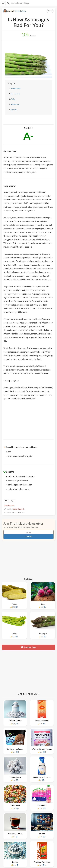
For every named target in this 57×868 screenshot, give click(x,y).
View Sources (9, 505)
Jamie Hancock (18, 509)
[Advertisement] (29, 418)
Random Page (29, 647)
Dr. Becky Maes (21, 11)
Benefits (14, 110)
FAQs (13, 99)
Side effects (15, 104)
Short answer (16, 88)
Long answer (16, 94)
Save (50, 11)
